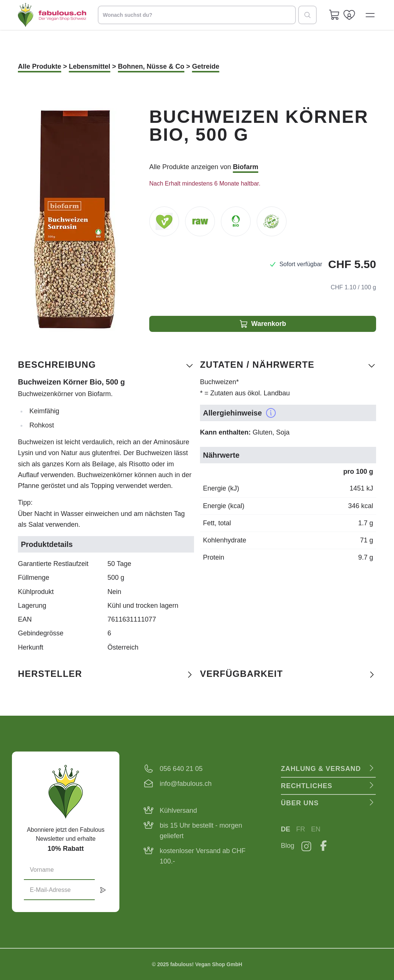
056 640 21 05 (181, 769)
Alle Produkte (40, 66)
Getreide (206, 66)
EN (316, 829)
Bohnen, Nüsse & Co (151, 66)
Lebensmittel (90, 66)
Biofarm (246, 167)
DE (286, 829)
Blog (288, 846)
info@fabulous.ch (186, 784)
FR (301, 829)
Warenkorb (262, 324)
